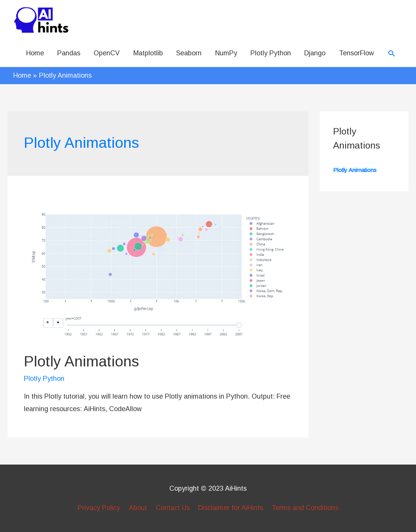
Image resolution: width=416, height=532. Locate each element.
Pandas (69, 53)
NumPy (226, 53)
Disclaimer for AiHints (231, 508)
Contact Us (173, 508)
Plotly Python (271, 53)
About (138, 508)
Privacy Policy (99, 508)
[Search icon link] (392, 53)
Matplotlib (148, 53)
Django (315, 53)
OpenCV (107, 53)
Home (35, 53)
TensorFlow (357, 53)
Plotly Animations (81, 361)
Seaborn (189, 53)
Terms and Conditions (305, 508)
